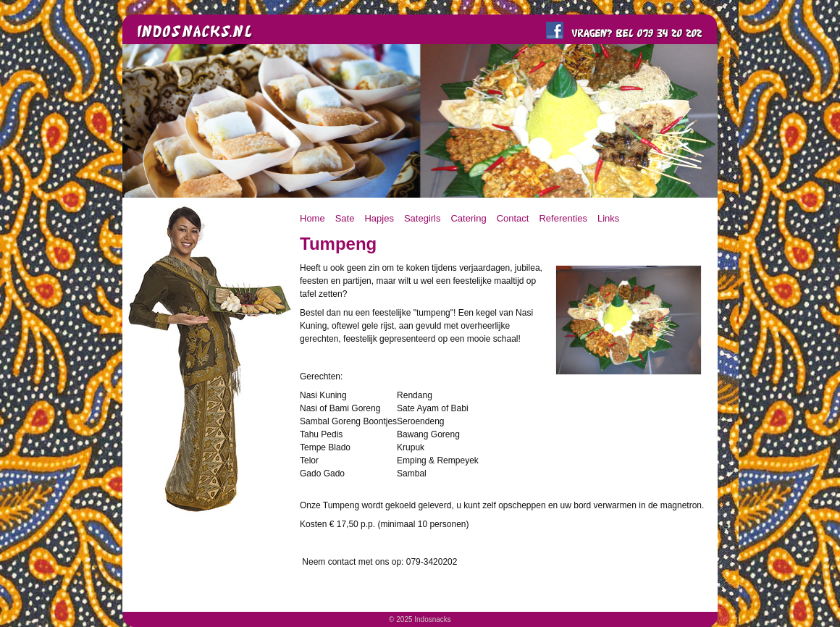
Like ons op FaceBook (555, 30)
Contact (513, 218)
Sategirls (423, 218)
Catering (468, 218)
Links (608, 218)
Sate (345, 218)
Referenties (563, 218)
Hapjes (379, 218)
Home (312, 218)
